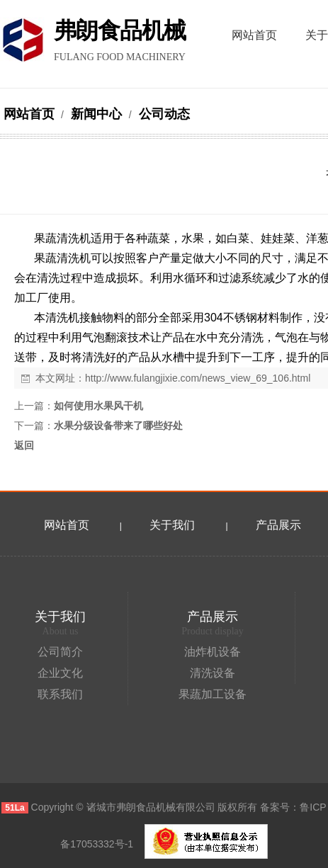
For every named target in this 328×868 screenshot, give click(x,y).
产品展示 (278, 525)
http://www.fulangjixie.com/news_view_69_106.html (198, 378)
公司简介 (60, 652)
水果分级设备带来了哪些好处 (118, 426)
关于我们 (172, 525)
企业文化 (60, 673)
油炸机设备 (213, 652)
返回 (24, 445)
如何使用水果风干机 (98, 406)
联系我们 (60, 694)
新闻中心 (96, 114)
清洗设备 (213, 673)
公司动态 (163, 114)
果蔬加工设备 (213, 694)
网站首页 (29, 114)
